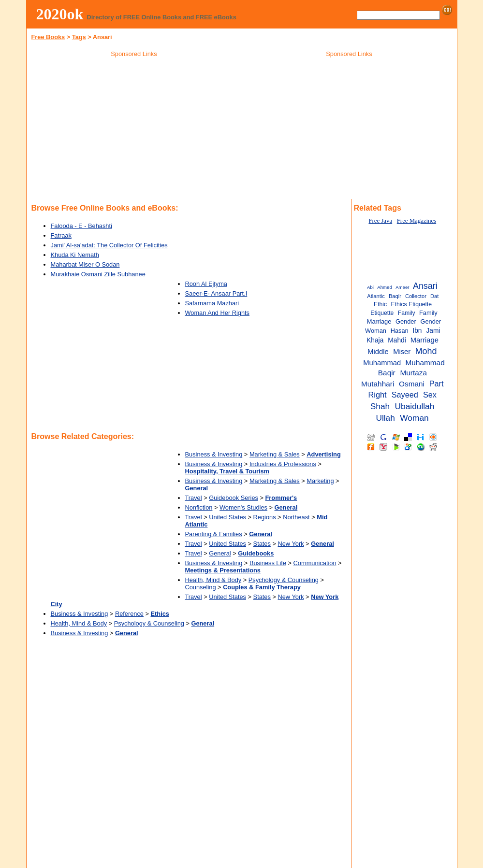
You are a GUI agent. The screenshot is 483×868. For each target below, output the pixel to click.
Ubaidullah (415, 406)
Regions (265, 517)
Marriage (424, 340)
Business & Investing (214, 454)
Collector (416, 296)
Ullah (385, 418)
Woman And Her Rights (217, 313)
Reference (129, 614)
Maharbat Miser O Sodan (85, 264)
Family (407, 313)
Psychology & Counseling (284, 580)
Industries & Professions (283, 464)
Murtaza (413, 373)
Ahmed (384, 287)
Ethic (380, 304)
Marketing (320, 481)
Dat (434, 296)
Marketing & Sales (275, 454)
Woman (414, 418)
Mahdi (397, 340)
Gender (406, 321)
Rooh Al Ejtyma (206, 284)
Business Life (268, 563)
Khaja (375, 340)
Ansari (425, 286)
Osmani (412, 384)
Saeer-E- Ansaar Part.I (216, 293)
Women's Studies (243, 507)
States (262, 544)
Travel (194, 498)
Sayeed (405, 395)
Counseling (201, 587)
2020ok (60, 14)
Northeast (296, 517)
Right (378, 395)
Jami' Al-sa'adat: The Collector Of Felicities (109, 245)
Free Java (380, 221)
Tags (79, 37)
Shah (380, 406)
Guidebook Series (234, 498)
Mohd (426, 351)
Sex (430, 395)
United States (227, 517)
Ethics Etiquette (412, 304)
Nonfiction (199, 507)
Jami (433, 331)
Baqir (395, 296)
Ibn (417, 331)
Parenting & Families (214, 534)
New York (291, 544)
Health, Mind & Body (213, 580)
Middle (378, 352)
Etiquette (382, 313)
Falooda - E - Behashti (81, 226)
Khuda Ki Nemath (75, 255)
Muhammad (382, 363)
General (220, 553)
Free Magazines (417, 221)
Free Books (48, 37)
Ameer (402, 287)
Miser (402, 352)
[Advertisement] (134, 130)
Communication (315, 563)
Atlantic (376, 296)
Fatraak (61, 235)
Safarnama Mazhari (212, 303)
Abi (370, 287)
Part (437, 384)
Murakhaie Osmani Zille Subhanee (98, 274)
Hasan (400, 331)
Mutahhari (378, 384)
